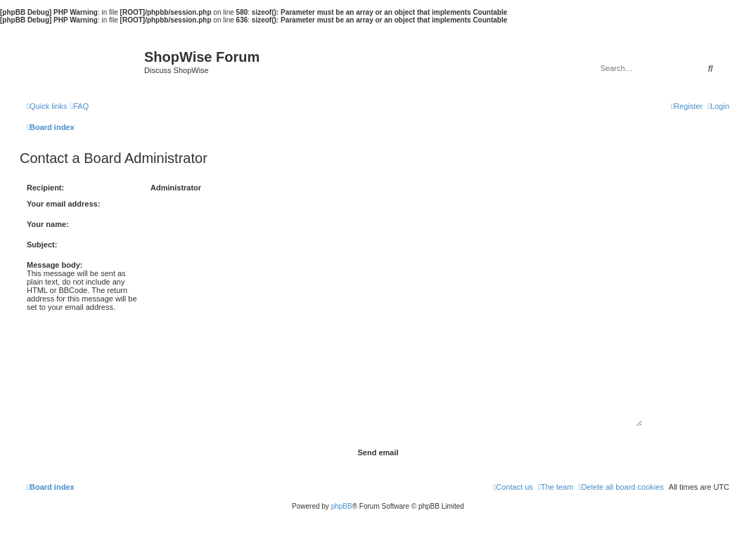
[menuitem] (79, 106)
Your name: (48, 224)
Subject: (42, 245)
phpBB (342, 506)
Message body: (55, 265)
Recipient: (45, 188)
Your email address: (63, 204)
